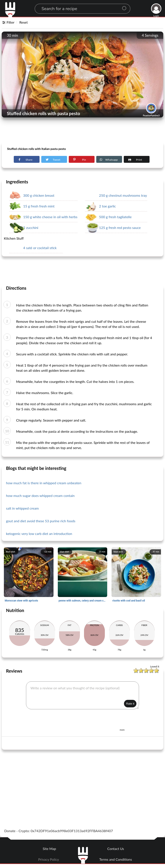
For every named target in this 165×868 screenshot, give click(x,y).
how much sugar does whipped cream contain (40, 496)
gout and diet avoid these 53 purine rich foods (41, 521)
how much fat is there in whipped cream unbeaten (44, 483)
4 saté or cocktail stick (40, 248)
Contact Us (116, 849)
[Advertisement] (82, 131)
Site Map (49, 849)
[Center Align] (126, 6)
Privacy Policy (49, 859)
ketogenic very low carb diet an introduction (39, 534)
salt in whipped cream (22, 508)
